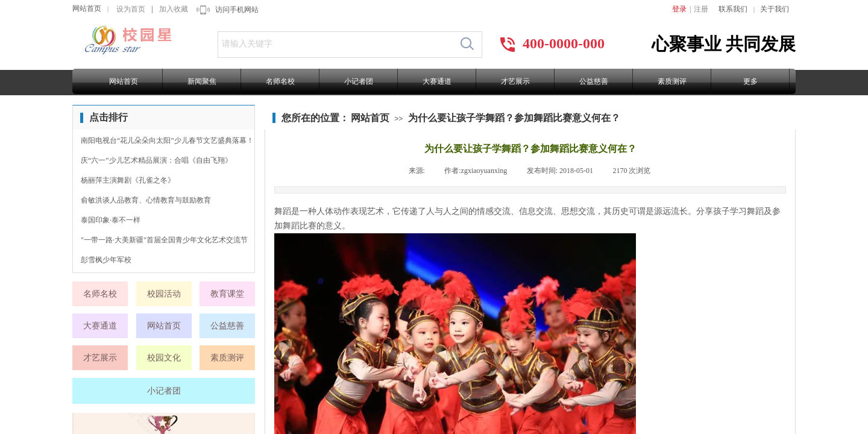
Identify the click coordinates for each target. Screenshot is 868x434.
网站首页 (87, 8)
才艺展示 (515, 81)
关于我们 (775, 9)
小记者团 (359, 81)
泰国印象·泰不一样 (111, 220)
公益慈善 (594, 81)
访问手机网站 (237, 10)
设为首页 (131, 9)
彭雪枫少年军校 (106, 260)
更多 (750, 81)
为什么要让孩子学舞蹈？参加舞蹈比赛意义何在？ (514, 118)
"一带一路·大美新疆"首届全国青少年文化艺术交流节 (164, 240)
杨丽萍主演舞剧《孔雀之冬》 (128, 180)
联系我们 (733, 9)
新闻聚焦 (202, 81)
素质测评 (672, 81)
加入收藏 (174, 9)
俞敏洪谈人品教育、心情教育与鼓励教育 (146, 200)
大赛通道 (437, 81)
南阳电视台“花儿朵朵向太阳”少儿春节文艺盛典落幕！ (167, 140)
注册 (701, 9)
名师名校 (280, 81)
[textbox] (335, 44)
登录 (679, 9)
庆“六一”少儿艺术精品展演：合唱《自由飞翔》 (156, 160)
